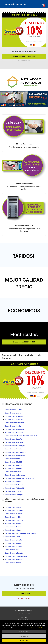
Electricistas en (14, 410)
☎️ (43, 4)
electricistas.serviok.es (25, 611)
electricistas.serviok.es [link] (16, 4)
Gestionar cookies (24, 632)
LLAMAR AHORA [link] (24, 594)
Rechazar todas (24, 636)
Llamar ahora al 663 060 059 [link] (24, 56)
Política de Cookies (37, 628)
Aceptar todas (24, 640)
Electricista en (13, 507)
